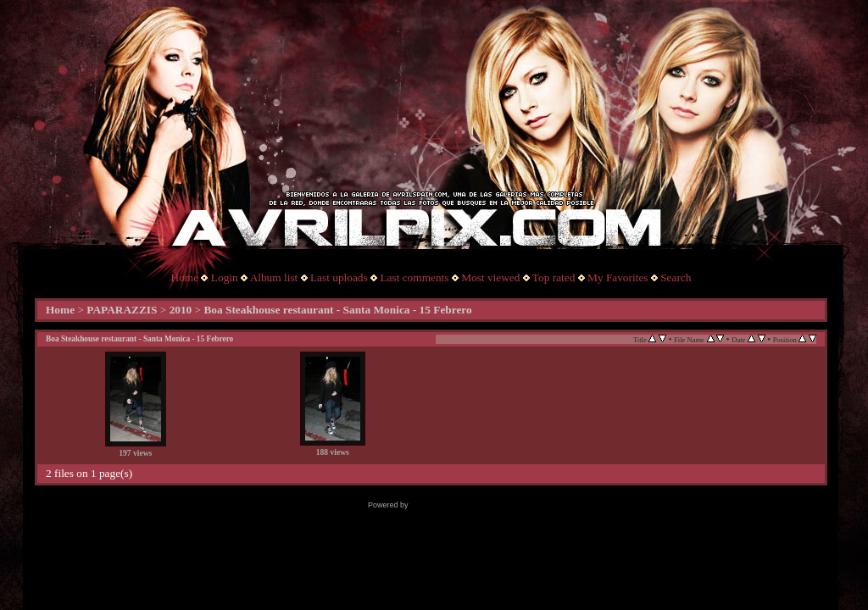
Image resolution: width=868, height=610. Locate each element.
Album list (274, 277)
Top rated (554, 277)
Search (676, 277)
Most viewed (490, 277)
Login (225, 277)
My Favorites (618, 277)
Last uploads (339, 277)
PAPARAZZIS (122, 310)
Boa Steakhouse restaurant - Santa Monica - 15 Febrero (337, 310)
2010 (181, 310)
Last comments (414, 277)
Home (185, 277)
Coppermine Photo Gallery (455, 505)
